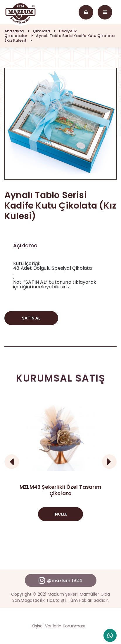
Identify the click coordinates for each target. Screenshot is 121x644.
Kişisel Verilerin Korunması (58, 626)
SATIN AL (31, 318)
